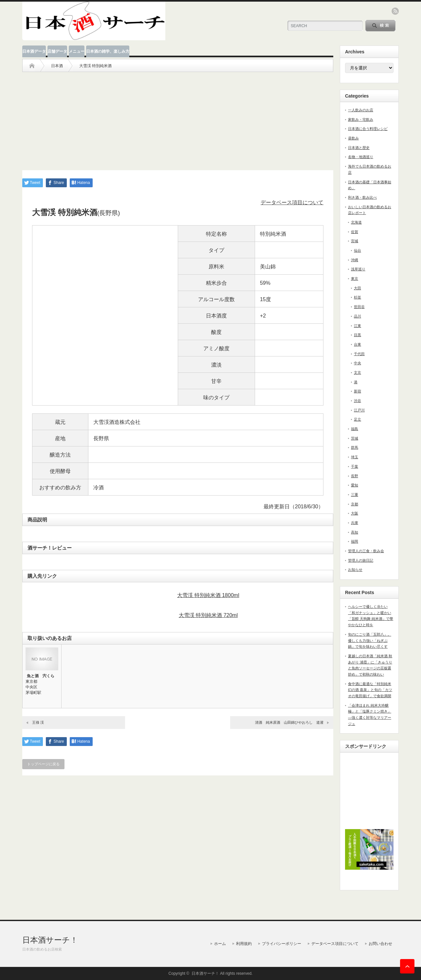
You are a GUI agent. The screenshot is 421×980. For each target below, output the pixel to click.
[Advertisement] (178, 118)
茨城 (355, 438)
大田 (357, 288)
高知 (355, 532)
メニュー (77, 51)
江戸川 (359, 410)
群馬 (355, 447)
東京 (355, 279)
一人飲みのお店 (361, 110)
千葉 (355, 466)
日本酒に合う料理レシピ (368, 129)
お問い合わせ (380, 944)
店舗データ (57, 51)
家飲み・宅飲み (361, 119)
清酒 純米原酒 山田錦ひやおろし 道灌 (289, 722)
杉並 (357, 297)
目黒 (357, 335)
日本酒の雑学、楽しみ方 (108, 51)
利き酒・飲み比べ (362, 197)
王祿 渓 (38, 722)
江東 (357, 326)
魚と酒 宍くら (41, 676)
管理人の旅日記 (361, 560)
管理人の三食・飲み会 (366, 551)
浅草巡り (358, 269)
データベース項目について (292, 202)
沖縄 (355, 260)
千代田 (359, 354)
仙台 (357, 250)
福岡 (355, 541)
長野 (355, 476)
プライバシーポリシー (282, 944)
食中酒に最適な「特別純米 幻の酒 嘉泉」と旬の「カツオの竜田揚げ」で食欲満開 (370, 690)
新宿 (357, 391)
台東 (357, 344)
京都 (355, 504)
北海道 (356, 222)
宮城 (355, 241)
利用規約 (244, 944)
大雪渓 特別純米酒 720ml (208, 615)
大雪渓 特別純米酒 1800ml (208, 595)
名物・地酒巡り (361, 157)
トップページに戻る (43, 764)
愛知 (355, 485)
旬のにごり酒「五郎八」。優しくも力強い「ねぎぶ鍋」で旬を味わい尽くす (370, 640)
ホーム (220, 944)
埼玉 (355, 457)
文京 (357, 372)
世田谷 (359, 307)
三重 (355, 495)
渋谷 (357, 401)
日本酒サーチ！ (50, 940)
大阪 (355, 513)
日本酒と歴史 (359, 148)
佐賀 (355, 232)
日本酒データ (34, 51)
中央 (357, 363)
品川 (357, 316)
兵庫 (355, 523)
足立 (357, 419)
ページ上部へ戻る (407, 966)
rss (395, 11)
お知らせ (355, 570)
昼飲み (353, 138)
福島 (355, 429)
